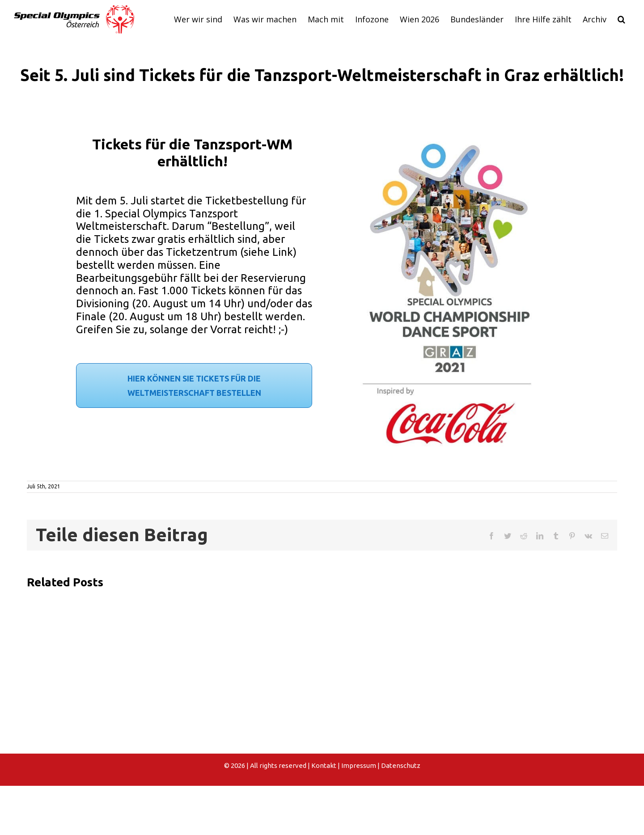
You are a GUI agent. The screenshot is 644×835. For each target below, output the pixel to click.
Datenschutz (401, 765)
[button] (621, 19)
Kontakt (324, 765)
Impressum (359, 765)
